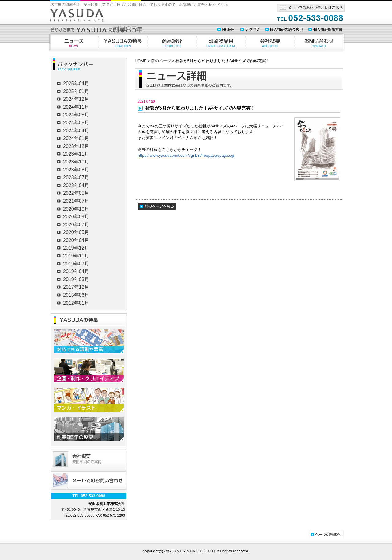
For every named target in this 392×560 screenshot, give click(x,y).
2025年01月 (76, 91)
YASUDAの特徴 (123, 42)
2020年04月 (76, 240)
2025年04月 (76, 83)
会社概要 (270, 42)
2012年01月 (76, 303)
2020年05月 (76, 232)
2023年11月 (76, 154)
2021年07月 (76, 201)
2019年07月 (76, 264)
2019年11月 (76, 256)
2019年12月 (76, 248)
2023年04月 (76, 185)
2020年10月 (76, 209)
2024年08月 (76, 115)
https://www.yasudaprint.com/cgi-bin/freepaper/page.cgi (186, 155)
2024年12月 (76, 99)
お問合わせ (320, 42)
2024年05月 (76, 123)
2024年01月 (76, 138)
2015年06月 (76, 295)
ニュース (73, 42)
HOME (141, 61)
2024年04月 (76, 131)
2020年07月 (76, 225)
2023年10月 (76, 162)
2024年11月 (76, 107)
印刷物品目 (221, 42)
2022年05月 (76, 193)
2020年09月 (76, 217)
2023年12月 (76, 146)
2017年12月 (76, 287)
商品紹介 (172, 42)
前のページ (161, 61)
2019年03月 (76, 279)
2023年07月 (76, 177)
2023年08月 (76, 170)
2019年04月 (76, 271)
